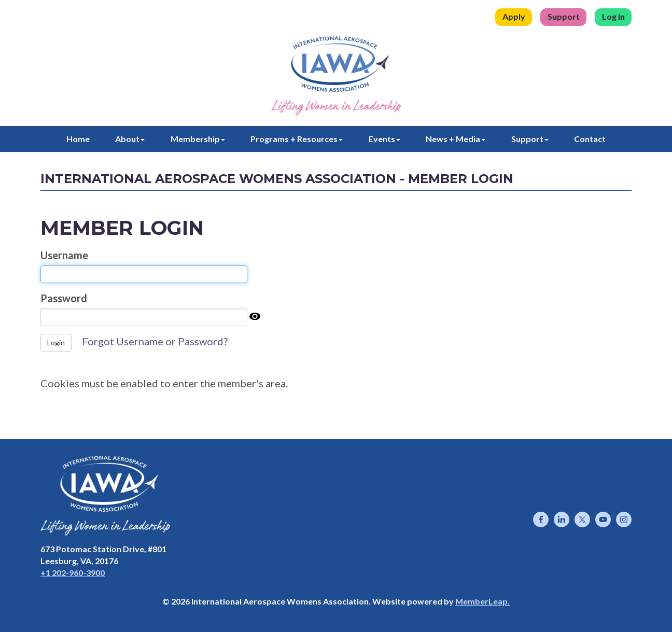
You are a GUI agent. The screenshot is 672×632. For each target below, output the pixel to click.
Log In (613, 16)
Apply (514, 16)
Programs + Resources (297, 139)
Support (564, 16)
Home (78, 139)
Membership (198, 139)
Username (64, 255)
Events (384, 139)
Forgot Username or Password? (155, 341)
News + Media (456, 139)
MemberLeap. (482, 601)
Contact (590, 139)
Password (64, 298)
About (130, 139)
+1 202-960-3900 (73, 573)
